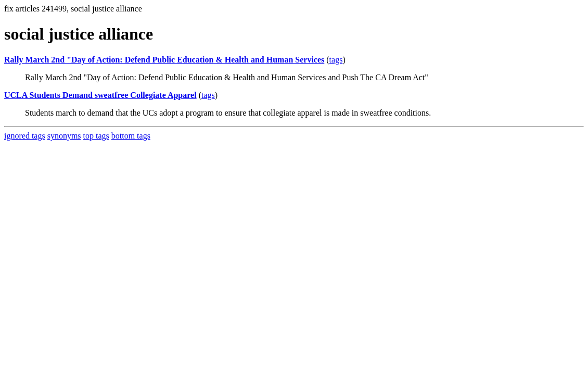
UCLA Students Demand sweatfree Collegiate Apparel (100, 95)
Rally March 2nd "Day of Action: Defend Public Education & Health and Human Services (164, 60)
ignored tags (25, 136)
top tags (96, 136)
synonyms (64, 136)
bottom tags (131, 136)
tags (336, 60)
